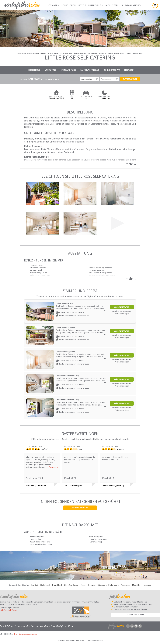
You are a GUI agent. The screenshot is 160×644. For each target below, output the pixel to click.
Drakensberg (114, 585)
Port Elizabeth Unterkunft (112, 54)
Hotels (82, 5)
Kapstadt (35, 585)
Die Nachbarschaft (112, 70)
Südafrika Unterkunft (38, 54)
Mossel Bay (137, 585)
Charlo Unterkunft (134, 54)
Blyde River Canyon (72, 585)
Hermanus (147, 585)
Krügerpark (102, 585)
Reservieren (129, 70)
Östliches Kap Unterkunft (61, 54)
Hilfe (15, 634)
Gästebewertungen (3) (90, 70)
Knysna (84, 585)
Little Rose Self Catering (9, 610)
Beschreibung (34, 70)
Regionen (54, 5)
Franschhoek (57, 585)
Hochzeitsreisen (114, 5)
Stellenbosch (45, 585)
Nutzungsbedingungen (28, 634)
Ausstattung (50, 70)
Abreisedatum (117, 79)
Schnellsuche (69, 5)
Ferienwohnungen (80, 508)
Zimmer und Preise (68, 70)
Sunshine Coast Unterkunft (86, 54)
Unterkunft (96, 5)
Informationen (133, 5)
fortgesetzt (53, 467)
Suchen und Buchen (136, 615)
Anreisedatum (97, 79)
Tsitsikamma (125, 585)
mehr (129, 164)
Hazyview (92, 585)
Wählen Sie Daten (122, 307)
